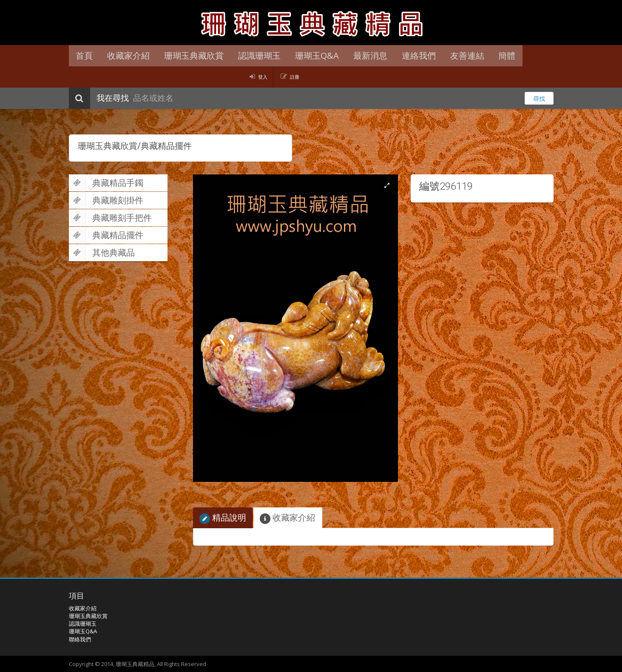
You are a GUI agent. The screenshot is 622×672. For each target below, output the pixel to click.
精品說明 (223, 518)
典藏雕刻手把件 (110, 218)
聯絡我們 (80, 639)
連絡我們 (408, 56)
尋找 (539, 99)
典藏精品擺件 (106, 235)
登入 (263, 77)
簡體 (493, 56)
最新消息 (361, 56)
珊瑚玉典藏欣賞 (190, 56)
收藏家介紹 (126, 56)
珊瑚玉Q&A (310, 56)
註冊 (295, 77)
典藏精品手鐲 (106, 183)
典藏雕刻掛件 (106, 200)
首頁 (84, 56)
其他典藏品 (102, 253)
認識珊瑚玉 (254, 56)
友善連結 (455, 56)
